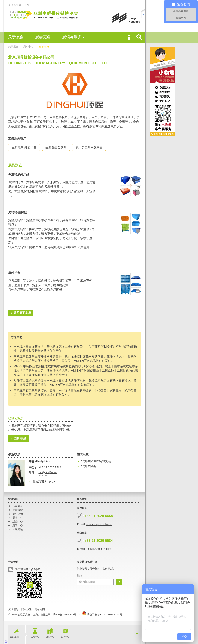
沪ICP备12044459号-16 (67, 615)
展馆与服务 (72, 37)
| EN (26, 5)
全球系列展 (16, 5)
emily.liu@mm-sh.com (98, 549)
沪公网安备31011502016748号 (102, 615)
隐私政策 (27, 609)
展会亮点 (43, 37)
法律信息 (13, 609)
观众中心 (28, 47)
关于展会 (16, 37)
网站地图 (40, 609)
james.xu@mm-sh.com (99, 524)
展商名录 (44, 47)
